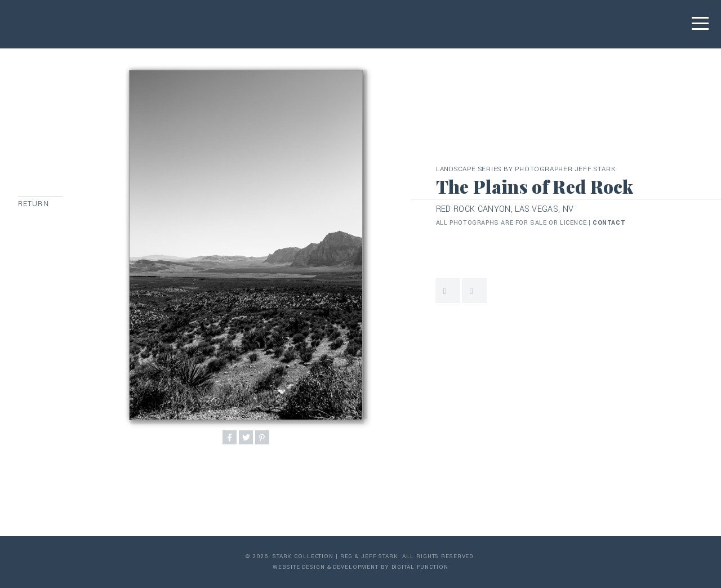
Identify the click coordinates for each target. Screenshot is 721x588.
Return (34, 204)
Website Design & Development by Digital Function (360, 567)
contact (609, 223)
